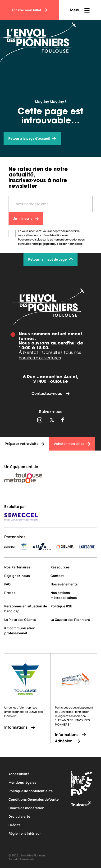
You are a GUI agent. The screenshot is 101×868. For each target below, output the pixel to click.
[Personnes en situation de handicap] (26, 609)
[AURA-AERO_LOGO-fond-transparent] (47, 547)
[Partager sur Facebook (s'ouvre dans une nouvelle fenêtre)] (63, 420)
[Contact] (74, 576)
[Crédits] (36, 825)
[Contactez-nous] (51, 393)
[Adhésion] (76, 741)
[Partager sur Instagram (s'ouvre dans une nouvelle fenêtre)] (40, 420)
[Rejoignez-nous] (26, 576)
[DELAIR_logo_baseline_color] (71, 547)
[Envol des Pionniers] (41, 39)
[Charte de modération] (36, 808)
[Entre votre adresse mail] (51, 204)
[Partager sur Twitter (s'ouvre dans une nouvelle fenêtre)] (52, 420)
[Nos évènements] (74, 584)
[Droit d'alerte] (36, 816)
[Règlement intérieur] (36, 833)
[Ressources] (74, 567)
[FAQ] (26, 584)
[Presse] (26, 593)
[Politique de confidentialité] (36, 791)
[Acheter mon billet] (30, 10)
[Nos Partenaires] (26, 567)
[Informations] (25, 727)
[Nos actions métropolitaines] (74, 595)
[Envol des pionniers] (32, 139)
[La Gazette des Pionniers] (74, 620)
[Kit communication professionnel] (26, 631)
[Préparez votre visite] (25, 444)
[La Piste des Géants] (26, 620)
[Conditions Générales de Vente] (36, 799)
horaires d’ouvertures (40, 358)
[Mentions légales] (36, 782)
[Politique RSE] (74, 606)
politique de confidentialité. (65, 244)
